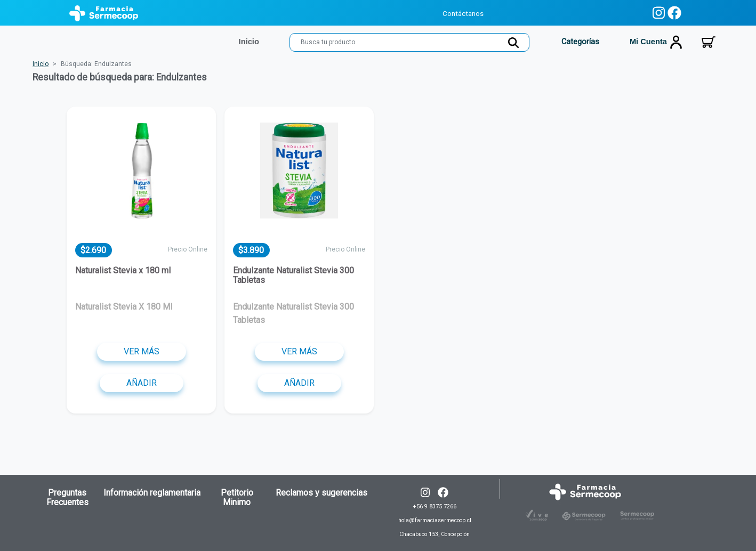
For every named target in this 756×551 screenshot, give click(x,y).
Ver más (142, 351)
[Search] (409, 42)
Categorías (579, 42)
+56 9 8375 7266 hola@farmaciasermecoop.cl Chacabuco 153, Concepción (435, 520)
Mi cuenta (656, 42)
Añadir (142, 383)
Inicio (41, 64)
